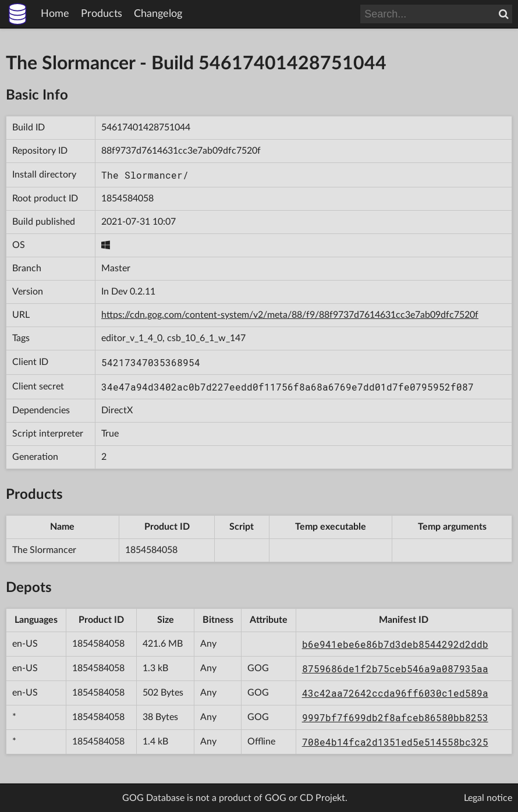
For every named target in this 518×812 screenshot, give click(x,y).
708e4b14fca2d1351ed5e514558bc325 (395, 742)
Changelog (158, 14)
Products (102, 14)
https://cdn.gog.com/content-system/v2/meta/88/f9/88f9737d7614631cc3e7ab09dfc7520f (290, 315)
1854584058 (127, 198)
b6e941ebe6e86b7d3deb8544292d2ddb (395, 644)
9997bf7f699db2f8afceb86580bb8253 (395, 717)
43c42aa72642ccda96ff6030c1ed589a (395, 693)
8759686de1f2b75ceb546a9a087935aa (395, 669)
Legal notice (488, 798)
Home (55, 14)
